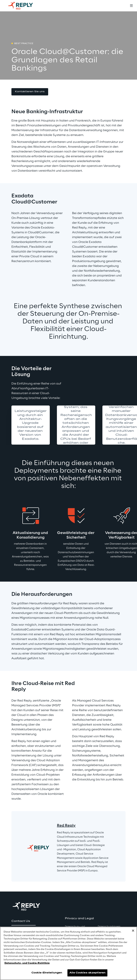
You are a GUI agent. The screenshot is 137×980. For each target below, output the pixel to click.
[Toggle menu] (131, 6)
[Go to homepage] (24, 6)
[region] (68, 953)
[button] (30, 92)
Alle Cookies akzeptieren (87, 973)
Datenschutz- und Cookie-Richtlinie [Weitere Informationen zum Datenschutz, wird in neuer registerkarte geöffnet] (27, 963)
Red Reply (66, 826)
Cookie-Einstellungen (47, 973)
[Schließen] (133, 931)
